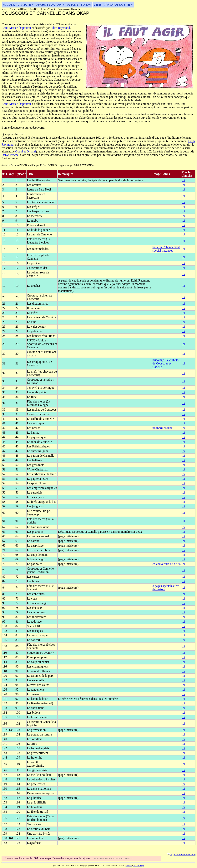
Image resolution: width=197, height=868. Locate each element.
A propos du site (117, 5)
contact (129, 865)
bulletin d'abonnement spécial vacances (166, 249)
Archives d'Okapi (49, 5)
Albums (73, 5)
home (4, 9)
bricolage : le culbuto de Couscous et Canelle (166, 363)
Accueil (9, 5)
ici (183, 180)
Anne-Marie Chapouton (16, 28)
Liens (98, 5)
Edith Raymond (60, 28)
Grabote (24, 5)
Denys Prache (10, 155)
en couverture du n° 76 (167, 564)
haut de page (138, 865)
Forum (86, 5)
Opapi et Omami (26, 151)
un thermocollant (163, 428)
